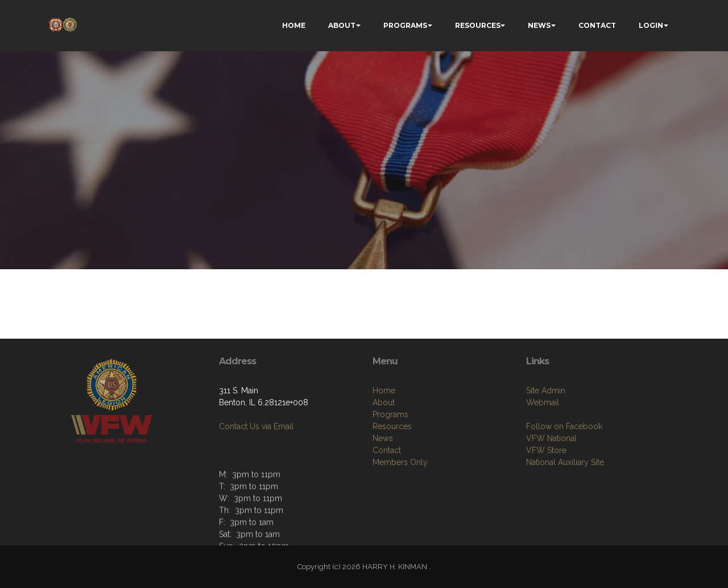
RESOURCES (478, 25)
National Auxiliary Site (565, 462)
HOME (294, 25)
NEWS (539, 25)
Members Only (400, 462)
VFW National (551, 438)
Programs (390, 414)
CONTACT (597, 25)
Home (384, 390)
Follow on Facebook (564, 426)
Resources (392, 426)
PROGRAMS (405, 25)
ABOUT (342, 25)
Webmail (543, 402)
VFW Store (546, 450)
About (384, 402)
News (383, 438)
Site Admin (546, 390)
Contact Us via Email (256, 426)
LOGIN (651, 25)
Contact (387, 450)
